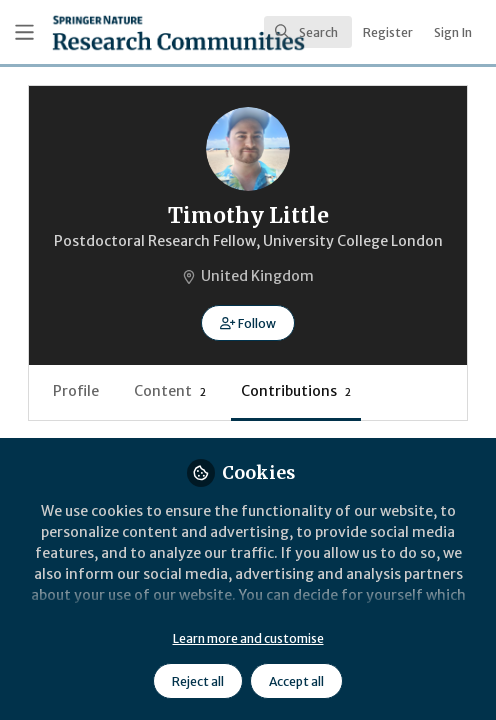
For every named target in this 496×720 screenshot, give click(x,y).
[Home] (121, 32)
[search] (308, 32)
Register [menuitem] (388, 32)
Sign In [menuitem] (453, 32)
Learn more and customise (248, 638)
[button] (247, 323)
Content (170, 391)
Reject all (198, 681)
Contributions (296, 391)
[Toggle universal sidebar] (24, 32)
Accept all (296, 681)
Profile (76, 391)
